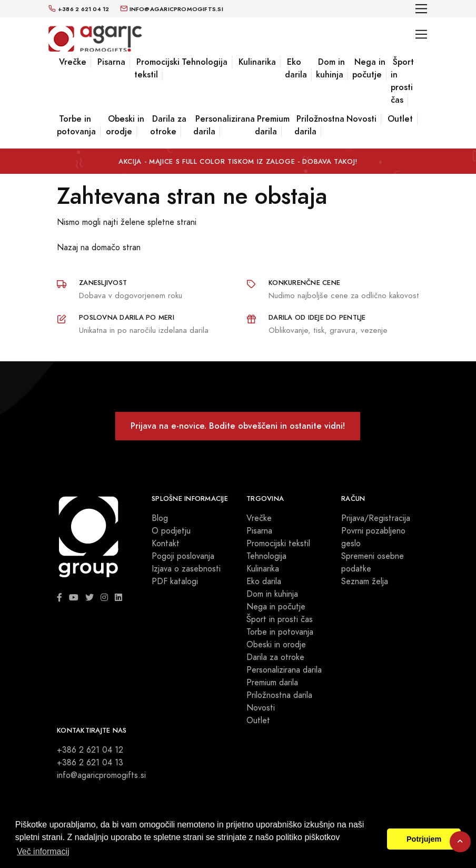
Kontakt (166, 544)
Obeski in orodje (125, 125)
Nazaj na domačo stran (99, 248)
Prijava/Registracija (376, 518)
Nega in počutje (369, 68)
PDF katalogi (175, 581)
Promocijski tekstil (157, 68)
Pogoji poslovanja (183, 556)
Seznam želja (365, 581)
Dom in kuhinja (330, 68)
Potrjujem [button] (424, 839)
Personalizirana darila (224, 125)
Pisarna (111, 62)
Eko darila (296, 68)
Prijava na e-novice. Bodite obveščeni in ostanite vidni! (238, 426)
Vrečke (73, 62)
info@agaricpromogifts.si (101, 775)
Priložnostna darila (319, 125)
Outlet (400, 119)
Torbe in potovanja (76, 125)
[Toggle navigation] (422, 9)
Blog (160, 518)
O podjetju (171, 531)
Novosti (361, 119)
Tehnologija (205, 62)
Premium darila (272, 125)
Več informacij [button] (43, 851)
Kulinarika (257, 62)
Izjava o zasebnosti (186, 569)
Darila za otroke (168, 125)
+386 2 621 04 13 (90, 763)
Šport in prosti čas (402, 81)
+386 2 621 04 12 (90, 750)
